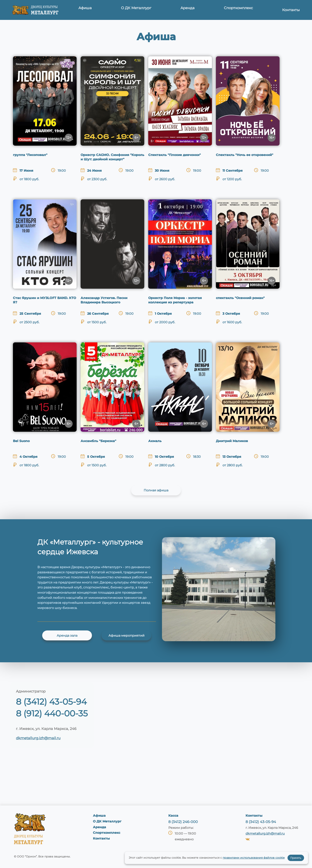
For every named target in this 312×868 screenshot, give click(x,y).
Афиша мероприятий (126, 636)
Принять (296, 858)
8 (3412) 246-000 (183, 822)
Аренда (188, 10)
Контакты (290, 10)
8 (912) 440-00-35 (52, 713)
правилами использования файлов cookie (254, 858)
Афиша (87, 10)
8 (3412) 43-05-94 (51, 702)
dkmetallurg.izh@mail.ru (38, 738)
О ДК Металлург (137, 10)
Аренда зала (67, 636)
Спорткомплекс (238, 10)
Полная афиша (156, 490)
